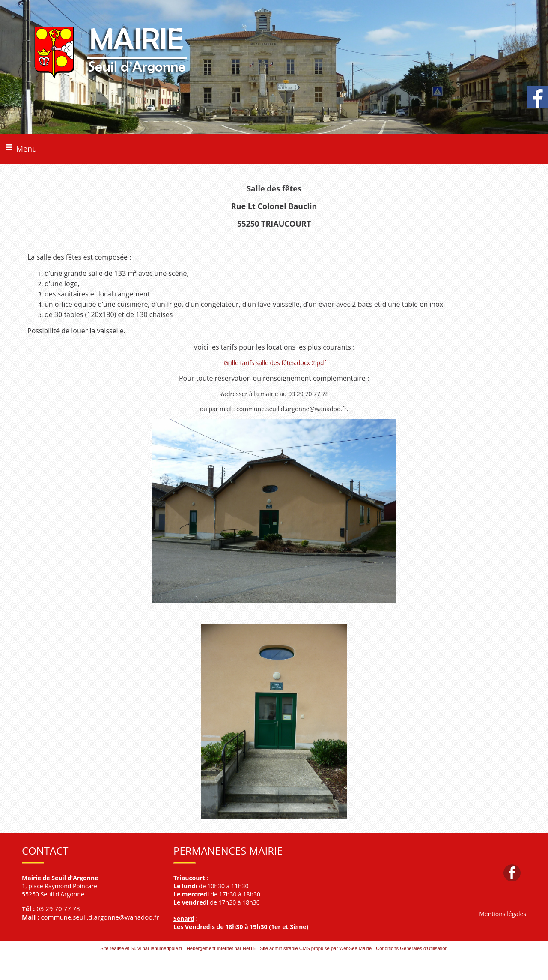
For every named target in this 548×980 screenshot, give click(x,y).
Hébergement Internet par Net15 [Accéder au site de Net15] (221, 948)
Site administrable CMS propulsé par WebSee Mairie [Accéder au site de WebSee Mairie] (316, 948)
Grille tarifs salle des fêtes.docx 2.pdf (275, 363)
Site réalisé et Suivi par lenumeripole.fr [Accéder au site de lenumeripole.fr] (141, 948)
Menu (27, 149)
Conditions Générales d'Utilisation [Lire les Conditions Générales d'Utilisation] (412, 948)
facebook (512, 873)
